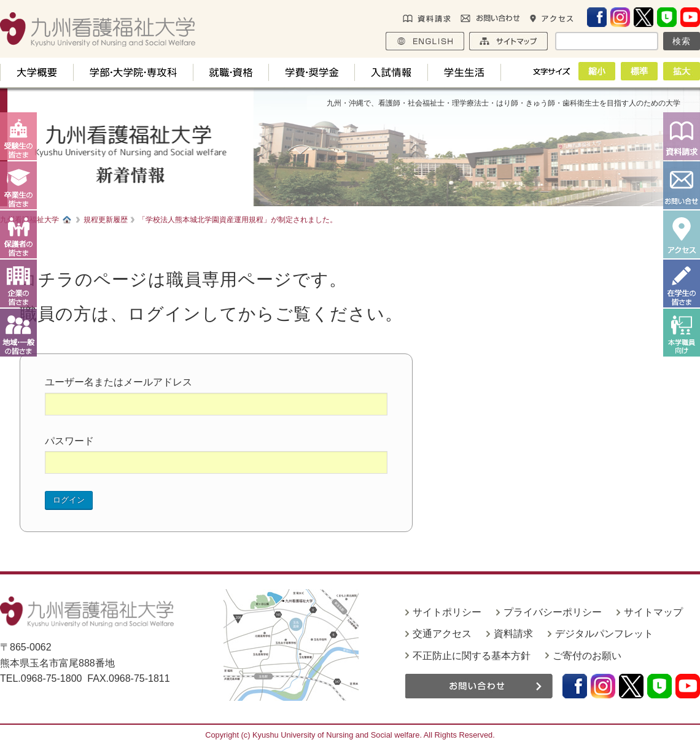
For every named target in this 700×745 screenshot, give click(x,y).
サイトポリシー (447, 612)
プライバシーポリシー (553, 612)
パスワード (69, 441)
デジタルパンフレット (604, 634)
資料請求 (513, 634)
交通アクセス (442, 634)
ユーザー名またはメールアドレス (119, 382)
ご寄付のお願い (587, 656)
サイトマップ (653, 612)
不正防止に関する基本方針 (472, 656)
